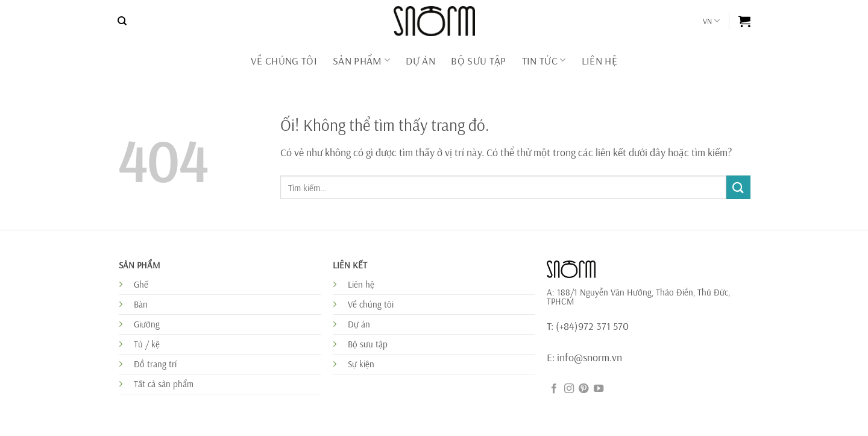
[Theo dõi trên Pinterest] (583, 389)
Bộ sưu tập (368, 344)
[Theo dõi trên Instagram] (569, 389)
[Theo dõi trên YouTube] (599, 389)
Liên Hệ (599, 60)
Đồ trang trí (155, 364)
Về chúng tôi (284, 60)
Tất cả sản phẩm (164, 384)
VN (712, 21)
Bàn (141, 304)
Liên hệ (361, 284)
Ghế (141, 284)
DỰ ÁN (420, 60)
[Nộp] (738, 187)
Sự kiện (361, 364)
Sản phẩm (361, 60)
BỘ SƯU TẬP (479, 60)
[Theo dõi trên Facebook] (554, 389)
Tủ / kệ (147, 344)
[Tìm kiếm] (122, 21)
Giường (147, 324)
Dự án (359, 324)
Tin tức (544, 60)
